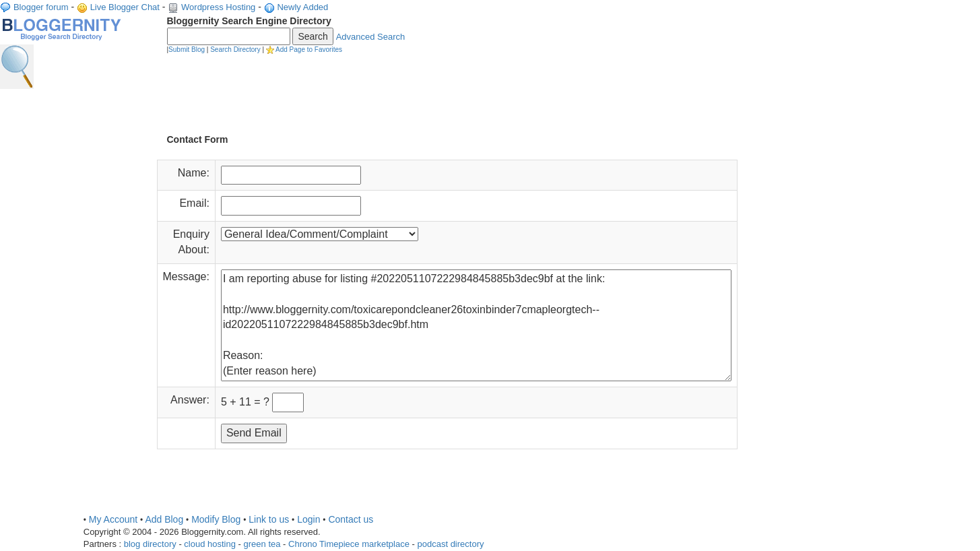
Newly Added (302, 7)
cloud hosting (210, 544)
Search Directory (235, 50)
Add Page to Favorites (309, 50)
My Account (113, 519)
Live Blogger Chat (125, 7)
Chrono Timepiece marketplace (349, 544)
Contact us (351, 519)
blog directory (150, 544)
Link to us (269, 519)
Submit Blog (187, 50)
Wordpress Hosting (218, 7)
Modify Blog (216, 519)
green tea (262, 544)
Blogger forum (41, 7)
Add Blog (164, 519)
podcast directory (451, 544)
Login (308, 519)
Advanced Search (371, 37)
